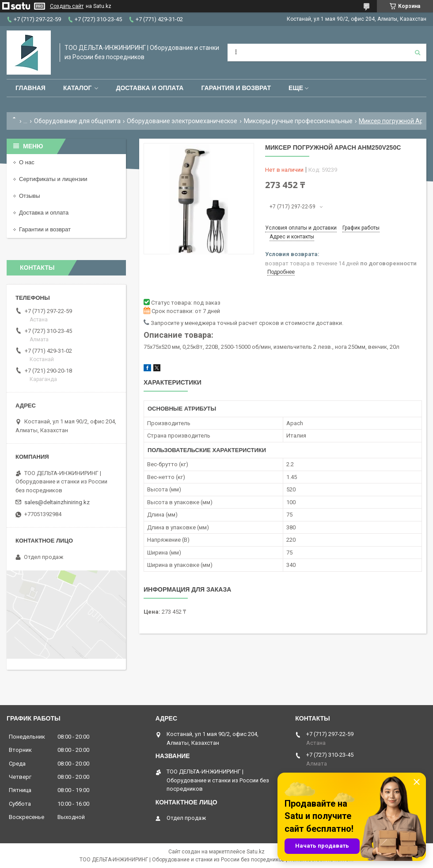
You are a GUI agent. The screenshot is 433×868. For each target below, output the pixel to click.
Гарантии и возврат (45, 229)
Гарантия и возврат (236, 88)
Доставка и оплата (150, 88)
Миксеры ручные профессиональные (298, 121)
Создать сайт (67, 6)
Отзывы (30, 196)
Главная (30, 88)
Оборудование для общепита (77, 121)
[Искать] (418, 53)
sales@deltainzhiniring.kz (57, 502)
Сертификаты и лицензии (53, 179)
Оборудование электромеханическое (182, 121)
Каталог (78, 88)
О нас (27, 162)
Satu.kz (256, 852)
